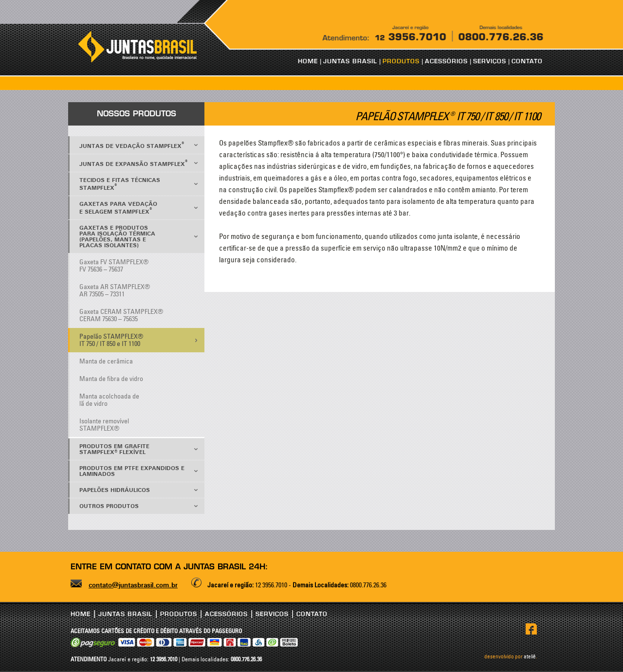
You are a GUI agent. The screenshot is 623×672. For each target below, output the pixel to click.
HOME (308, 61)
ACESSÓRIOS (446, 61)
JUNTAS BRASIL (350, 61)
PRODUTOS (401, 61)
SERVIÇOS (490, 61)
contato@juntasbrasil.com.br (133, 585)
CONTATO (527, 61)
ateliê (530, 656)
